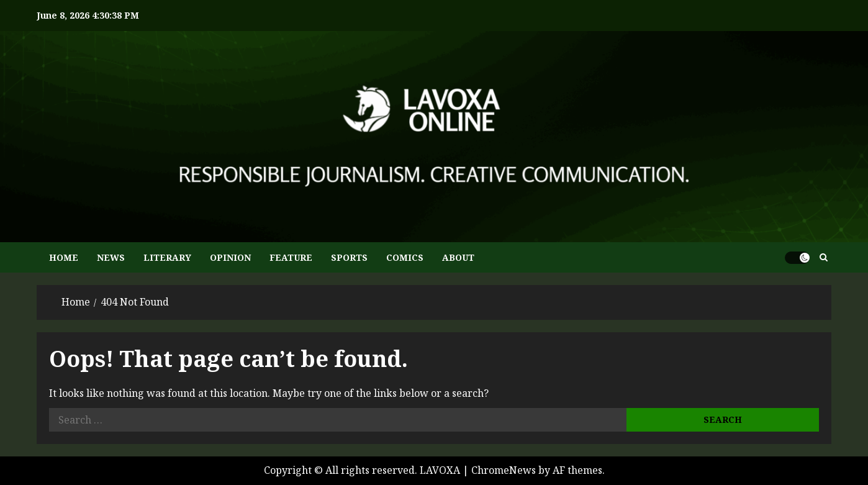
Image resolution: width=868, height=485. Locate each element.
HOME (64, 257)
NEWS (111, 257)
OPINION (230, 257)
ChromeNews (504, 470)
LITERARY (167, 257)
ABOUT (458, 257)
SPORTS (349, 257)
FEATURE (291, 257)
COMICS (405, 257)
